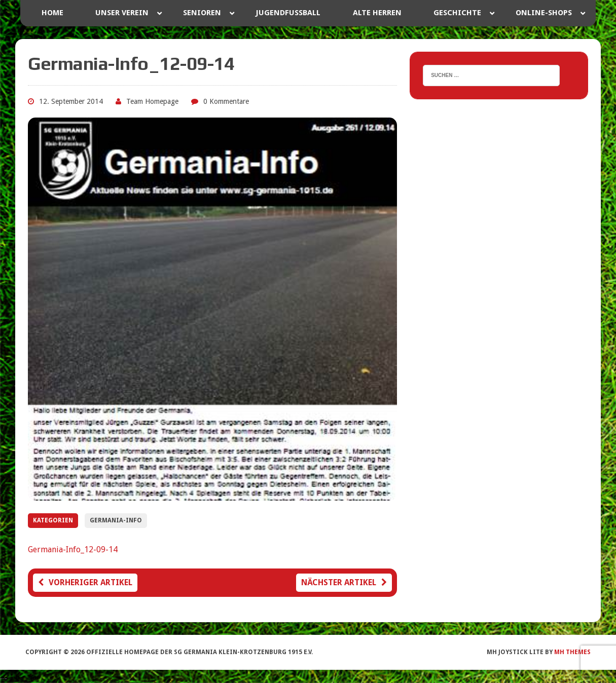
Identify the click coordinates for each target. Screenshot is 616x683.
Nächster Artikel (344, 582)
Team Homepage (152, 101)
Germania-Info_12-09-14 (73, 549)
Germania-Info (116, 520)
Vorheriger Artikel (85, 582)
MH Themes (572, 652)
